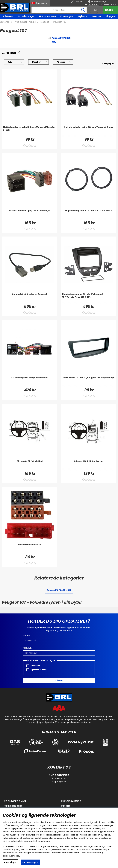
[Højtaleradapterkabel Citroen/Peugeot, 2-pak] (88, 131)
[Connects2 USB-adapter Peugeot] (29, 298)
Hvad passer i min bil (25, 22)
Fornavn (27, 648)
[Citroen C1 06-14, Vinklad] (29, 465)
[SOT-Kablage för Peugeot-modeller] (29, 382)
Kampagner (67, 16)
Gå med (59, 680)
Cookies (66, 806)
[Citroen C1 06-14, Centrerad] (88, 465)
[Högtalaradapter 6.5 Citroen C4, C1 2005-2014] (88, 215)
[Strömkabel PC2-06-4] (29, 549)
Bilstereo (8, 16)
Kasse (110, 10)
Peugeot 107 (60, 22)
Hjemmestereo (47, 16)
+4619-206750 (59, 779)
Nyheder (83, 16)
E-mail (26, 635)
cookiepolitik (97, 825)
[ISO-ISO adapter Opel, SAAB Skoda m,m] (29, 215)
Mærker (97, 16)
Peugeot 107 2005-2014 (62, 40)
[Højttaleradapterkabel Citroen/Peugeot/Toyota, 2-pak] (29, 131)
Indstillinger (10, 862)
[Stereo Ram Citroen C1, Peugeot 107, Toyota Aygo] (88, 382)
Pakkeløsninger (26, 16)
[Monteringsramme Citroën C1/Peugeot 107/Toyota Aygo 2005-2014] (88, 298)
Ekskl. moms (110, 5)
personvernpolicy (11, 850)
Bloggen (110, 16)
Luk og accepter (30, 862)
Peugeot (44, 22)
